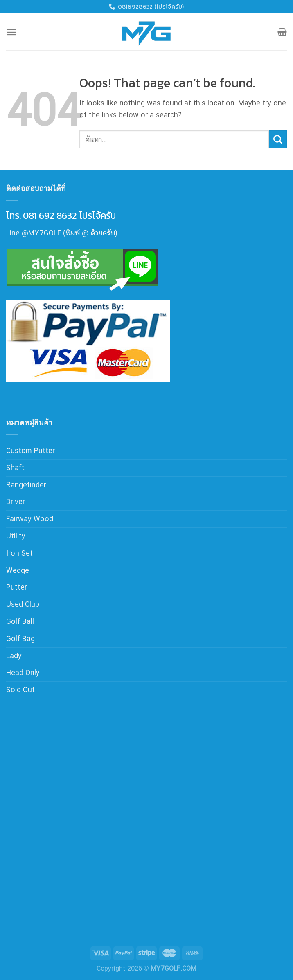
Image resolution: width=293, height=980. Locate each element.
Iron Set (19, 553)
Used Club (23, 604)
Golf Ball (20, 621)
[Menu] (12, 32)
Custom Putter (30, 450)
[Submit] (278, 139)
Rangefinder (26, 485)
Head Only (23, 672)
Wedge (18, 570)
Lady (14, 656)
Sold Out (20, 690)
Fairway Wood (30, 519)
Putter (17, 587)
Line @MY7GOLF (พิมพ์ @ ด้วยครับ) (62, 233)
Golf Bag (20, 638)
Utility (16, 536)
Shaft (15, 468)
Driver (16, 501)
